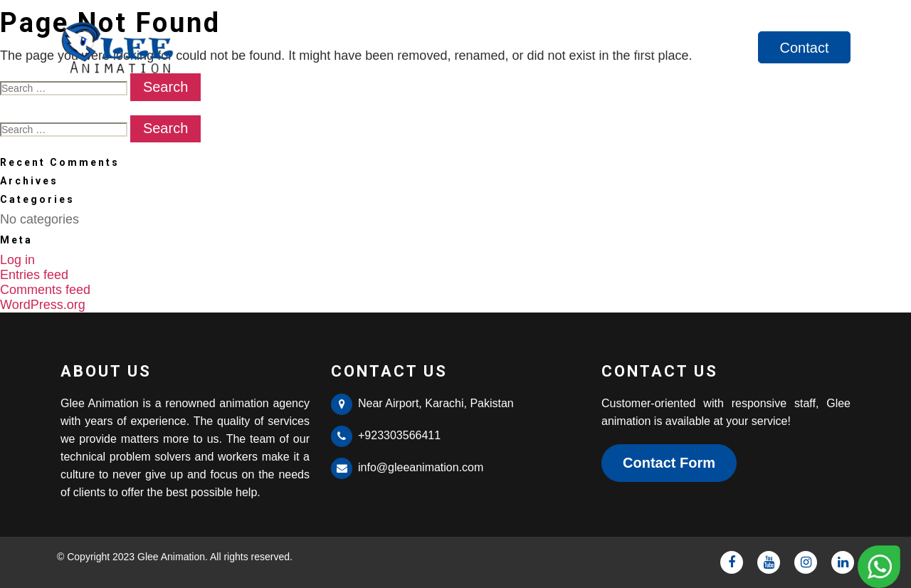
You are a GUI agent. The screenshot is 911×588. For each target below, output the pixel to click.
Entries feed (34, 275)
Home (576, 48)
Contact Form (669, 463)
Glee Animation (171, 557)
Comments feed (45, 290)
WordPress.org (43, 305)
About (642, 48)
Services (716, 48)
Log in (17, 260)
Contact (805, 48)
